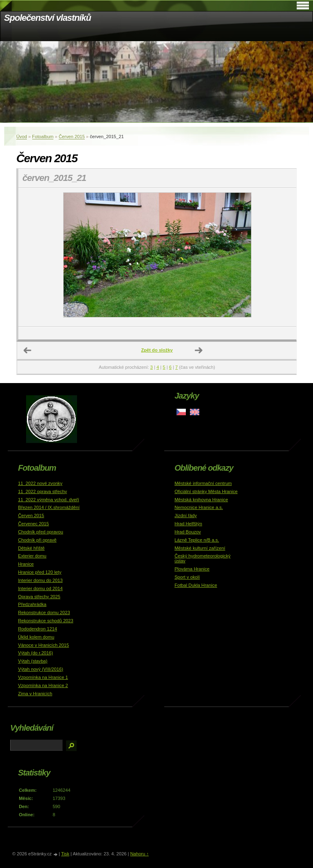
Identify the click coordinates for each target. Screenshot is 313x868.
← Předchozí (28, 350)
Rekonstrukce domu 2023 (44, 612)
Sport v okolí (187, 577)
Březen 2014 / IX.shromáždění (49, 507)
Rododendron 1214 (37, 629)
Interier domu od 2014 (40, 588)
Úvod (22, 137)
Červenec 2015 (33, 524)
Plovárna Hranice (192, 569)
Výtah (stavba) (33, 661)
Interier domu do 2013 (40, 580)
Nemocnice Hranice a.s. (199, 507)
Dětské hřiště (31, 548)
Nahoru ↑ (139, 854)
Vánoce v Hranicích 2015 (43, 645)
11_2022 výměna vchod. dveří (48, 500)
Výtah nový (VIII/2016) (41, 669)
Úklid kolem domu (36, 637)
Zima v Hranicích (35, 694)
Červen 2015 (72, 137)
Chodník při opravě (37, 540)
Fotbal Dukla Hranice (196, 585)
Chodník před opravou (41, 532)
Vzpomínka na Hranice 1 (43, 677)
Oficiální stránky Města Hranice (206, 491)
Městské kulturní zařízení (200, 548)
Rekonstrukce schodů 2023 (46, 621)
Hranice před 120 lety (40, 572)
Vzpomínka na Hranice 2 (43, 685)
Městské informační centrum (203, 483)
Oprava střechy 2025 (39, 597)
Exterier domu (32, 556)
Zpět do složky (157, 350)
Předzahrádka (32, 604)
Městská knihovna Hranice (201, 500)
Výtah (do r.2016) (35, 653)
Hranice (26, 564)
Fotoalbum (43, 137)
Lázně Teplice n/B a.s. (197, 540)
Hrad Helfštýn (188, 524)
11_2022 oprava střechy (42, 491)
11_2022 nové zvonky (40, 483)
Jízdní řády (186, 516)
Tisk (65, 854)
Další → (199, 350)
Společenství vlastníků (47, 18)
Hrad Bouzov (188, 532)
